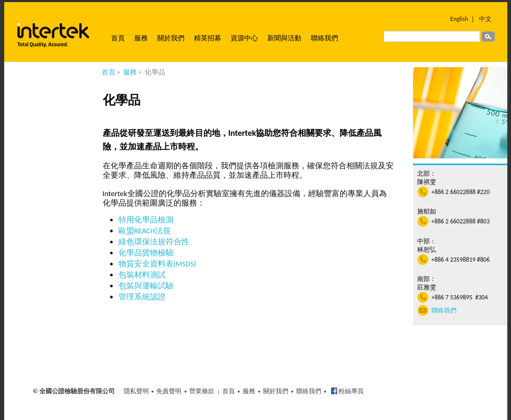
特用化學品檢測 (146, 220)
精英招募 (208, 38)
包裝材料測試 (142, 275)
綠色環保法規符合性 (154, 242)
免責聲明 (169, 391)
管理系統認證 (142, 297)
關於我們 (171, 38)
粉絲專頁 (351, 391)
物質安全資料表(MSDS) (157, 264)
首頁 (118, 38)
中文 (485, 19)
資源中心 (244, 38)
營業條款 (202, 391)
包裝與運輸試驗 (146, 286)
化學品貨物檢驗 (146, 253)
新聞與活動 (284, 38)
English (459, 19)
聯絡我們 (324, 38)
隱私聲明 (136, 391)
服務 (141, 38)
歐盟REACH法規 (145, 231)
